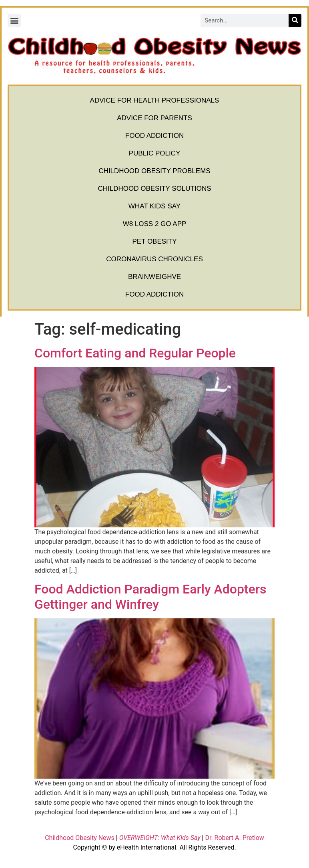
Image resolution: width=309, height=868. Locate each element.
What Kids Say (154, 206)
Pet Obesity (154, 241)
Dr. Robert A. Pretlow (234, 838)
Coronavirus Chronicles (154, 259)
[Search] (295, 20)
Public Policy (155, 153)
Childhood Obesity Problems (154, 171)
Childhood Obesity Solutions (154, 189)
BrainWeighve (154, 277)
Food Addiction (154, 136)
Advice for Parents (154, 118)
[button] (14, 20)
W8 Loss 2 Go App (155, 224)
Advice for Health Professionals (155, 100)
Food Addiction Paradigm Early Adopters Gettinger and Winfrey (150, 597)
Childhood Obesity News (80, 838)
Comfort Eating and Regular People (135, 353)
